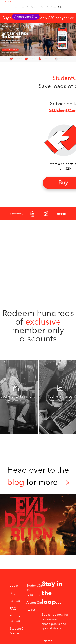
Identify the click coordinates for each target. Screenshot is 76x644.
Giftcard (54, 7)
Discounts (22, 7)
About (16, 7)
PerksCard (34, 610)
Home (11, 7)
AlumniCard (35, 603)
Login (61, 7)
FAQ (13, 609)
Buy (28, 7)
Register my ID (35, 7)
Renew (43, 7)
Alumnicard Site (26, 17)
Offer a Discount (16, 619)
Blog (48, 7)
